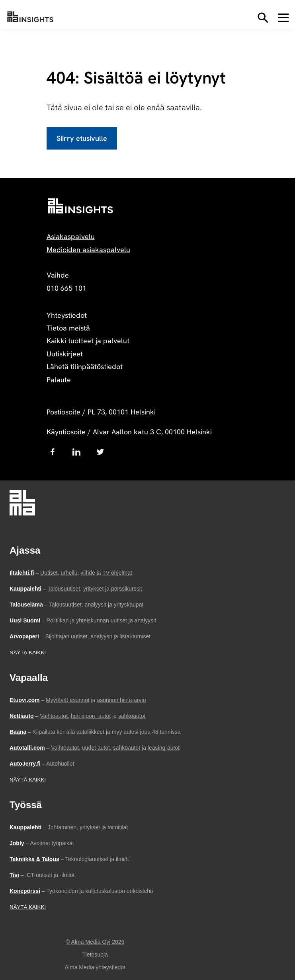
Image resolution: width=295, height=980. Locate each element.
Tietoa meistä (68, 328)
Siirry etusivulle (82, 138)
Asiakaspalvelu (71, 236)
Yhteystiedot (67, 315)
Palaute (59, 380)
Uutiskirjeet (65, 354)
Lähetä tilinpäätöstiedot (85, 367)
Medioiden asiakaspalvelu (88, 250)
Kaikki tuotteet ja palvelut (88, 341)
